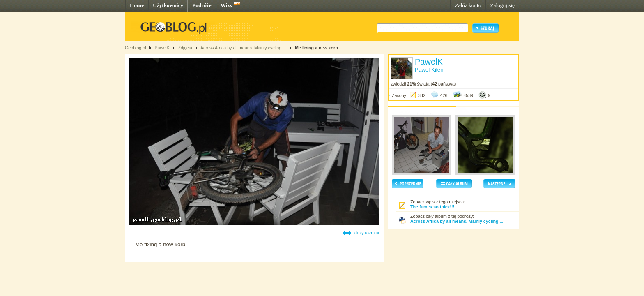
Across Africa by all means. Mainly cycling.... (243, 48)
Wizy (227, 5)
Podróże (202, 5)
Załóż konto (468, 5)
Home (137, 5)
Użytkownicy (168, 5)
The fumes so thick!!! (432, 207)
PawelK (162, 48)
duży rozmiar (367, 233)
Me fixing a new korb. (317, 48)
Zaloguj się (502, 5)
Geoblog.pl (136, 48)
